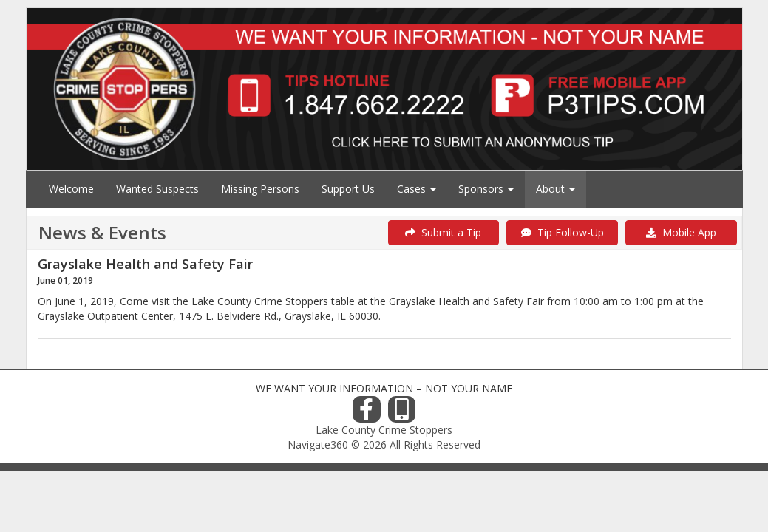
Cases (417, 189)
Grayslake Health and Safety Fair (145, 264)
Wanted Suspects (157, 189)
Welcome (71, 189)
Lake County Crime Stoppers (384, 430)
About (555, 189)
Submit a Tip (443, 232)
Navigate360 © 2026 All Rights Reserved (384, 444)
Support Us (348, 189)
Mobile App (681, 232)
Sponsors (486, 189)
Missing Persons (260, 189)
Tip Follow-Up (563, 232)
